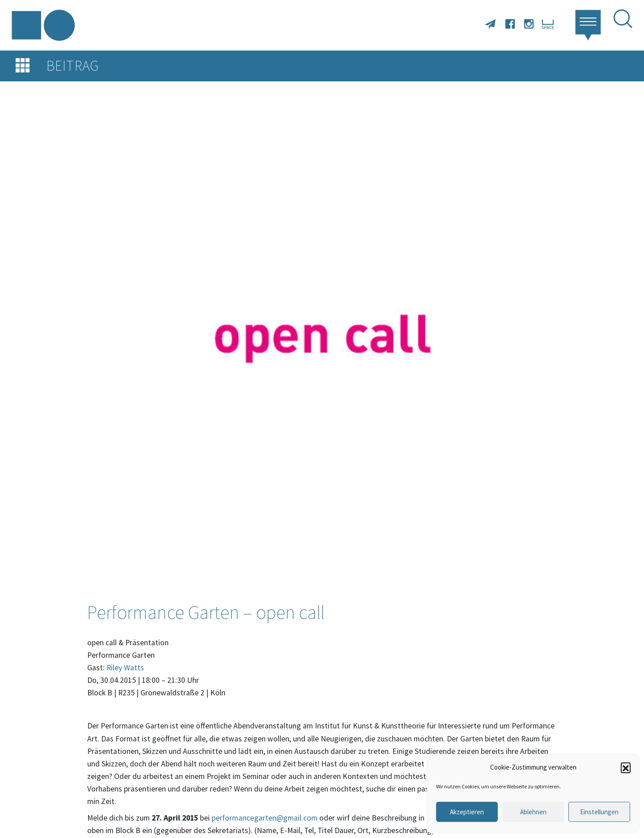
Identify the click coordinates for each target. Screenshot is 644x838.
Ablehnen (533, 812)
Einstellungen (599, 812)
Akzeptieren (467, 812)
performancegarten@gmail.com (265, 818)
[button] (626, 767)
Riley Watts (125, 668)
